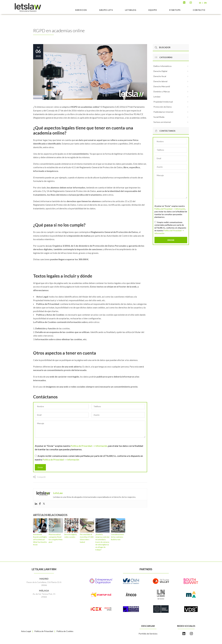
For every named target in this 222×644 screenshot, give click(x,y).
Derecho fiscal (160, 76)
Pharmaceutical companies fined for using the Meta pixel (56, 538)
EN (205, 3)
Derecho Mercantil (162, 86)
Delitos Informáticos (163, 66)
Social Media (159, 117)
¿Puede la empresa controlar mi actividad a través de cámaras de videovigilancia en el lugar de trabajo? (103, 542)
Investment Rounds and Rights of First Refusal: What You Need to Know (40, 539)
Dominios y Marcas (162, 92)
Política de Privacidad (81, 446)
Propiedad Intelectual (163, 102)
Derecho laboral (160, 81)
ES (200, 3)
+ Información (100, 446)
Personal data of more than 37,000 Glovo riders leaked (87, 538)
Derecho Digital (160, 71)
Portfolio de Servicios (148, 634)
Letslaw (157, 97)
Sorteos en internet (162, 122)
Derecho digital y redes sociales (71, 536)
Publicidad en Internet (163, 112)
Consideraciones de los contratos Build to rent (118, 537)
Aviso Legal (26, 631)
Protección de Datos (163, 107)
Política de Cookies (65, 631)
